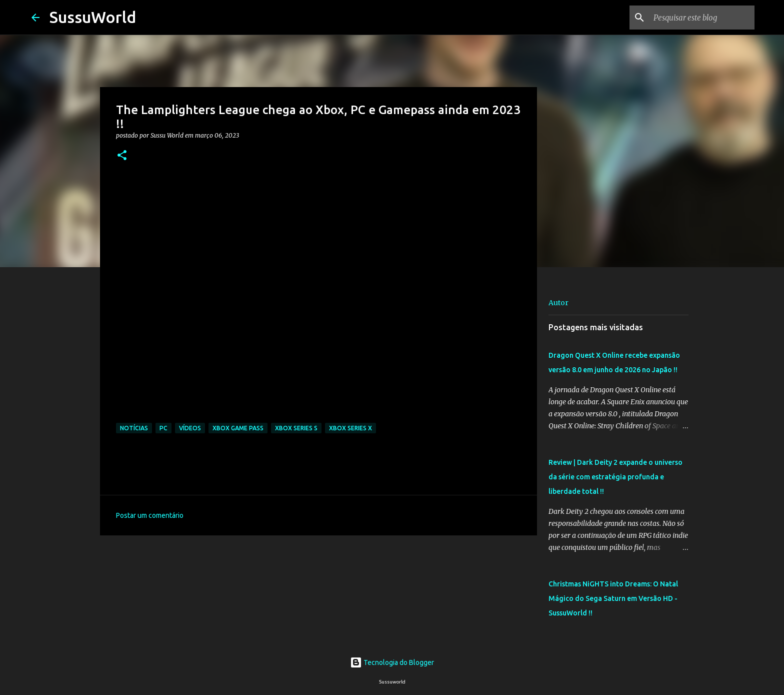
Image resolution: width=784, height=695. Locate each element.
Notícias (134, 428)
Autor (558, 303)
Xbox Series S (296, 428)
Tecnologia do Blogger (392, 662)
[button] (122, 156)
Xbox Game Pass (238, 428)
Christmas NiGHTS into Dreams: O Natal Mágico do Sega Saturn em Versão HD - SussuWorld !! (613, 598)
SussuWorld (93, 17)
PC (163, 428)
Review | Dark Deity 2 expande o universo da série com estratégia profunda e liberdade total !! (615, 477)
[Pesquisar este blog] (702, 18)
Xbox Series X (350, 428)
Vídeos (190, 428)
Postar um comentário (150, 515)
